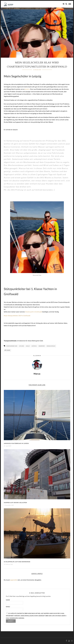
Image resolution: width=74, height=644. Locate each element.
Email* (15, 609)
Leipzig (34, 346)
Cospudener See (12, 346)
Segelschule (51, 346)
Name (15, 602)
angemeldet (14, 580)
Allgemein (37, 356)
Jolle (28, 346)
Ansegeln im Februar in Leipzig (16, 444)
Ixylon (22, 346)
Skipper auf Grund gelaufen (15, 503)
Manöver (42, 346)
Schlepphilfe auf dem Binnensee (17, 562)
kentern (27, 89)
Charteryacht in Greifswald (33, 312)
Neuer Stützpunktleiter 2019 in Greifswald (17, 316)
